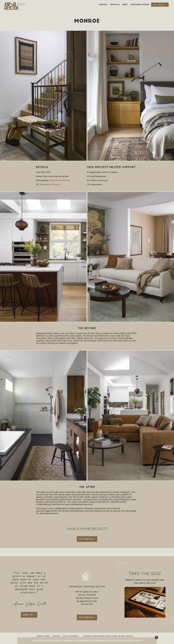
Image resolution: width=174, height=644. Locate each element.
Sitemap (56, 636)
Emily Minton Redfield (60, 181)
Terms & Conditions (71, 636)
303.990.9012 (87, 604)
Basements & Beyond (50, 185)
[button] (156, 637)
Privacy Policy (134, 641)
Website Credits (43, 636)
